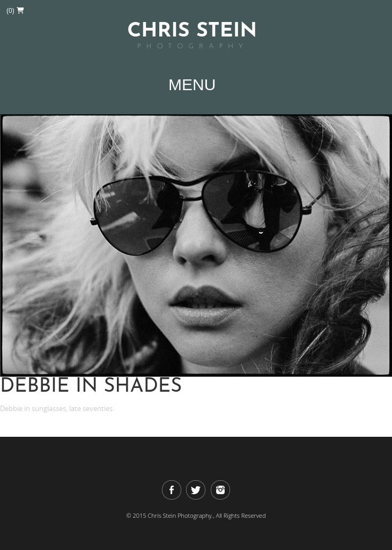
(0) (15, 11)
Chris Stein (192, 37)
